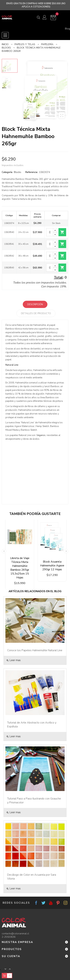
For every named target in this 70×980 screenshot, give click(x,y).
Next (66, 551)
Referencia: (32, 172)
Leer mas (13, 660)
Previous (4, 551)
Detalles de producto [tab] (36, 313)
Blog (67, 29)
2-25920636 (9, 937)
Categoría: (7, 172)
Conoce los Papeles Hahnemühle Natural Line (35, 650)
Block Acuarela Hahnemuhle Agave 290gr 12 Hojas (52, 566)
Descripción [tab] (35, 304)
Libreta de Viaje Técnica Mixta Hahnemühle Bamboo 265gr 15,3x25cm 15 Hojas (20, 568)
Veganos (41, 435)
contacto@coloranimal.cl (15, 934)
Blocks (17, 172)
